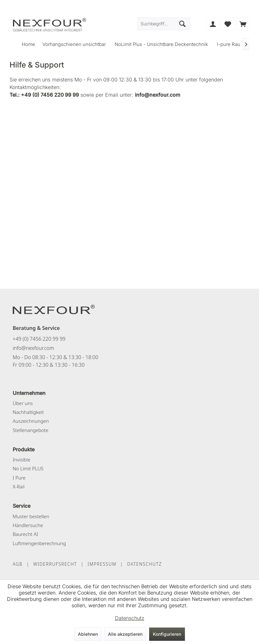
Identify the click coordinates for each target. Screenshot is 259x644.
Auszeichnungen (31, 421)
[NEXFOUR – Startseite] (54, 309)
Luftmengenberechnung (39, 543)
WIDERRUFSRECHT (55, 564)
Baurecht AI (25, 534)
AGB (18, 564)
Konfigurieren (167, 634)
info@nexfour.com (33, 348)
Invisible (22, 460)
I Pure (19, 478)
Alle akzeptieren (125, 634)
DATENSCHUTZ (144, 564)
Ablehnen (88, 634)
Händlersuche (28, 525)
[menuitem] (243, 24)
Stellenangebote (31, 430)
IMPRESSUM (102, 564)
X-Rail (19, 486)
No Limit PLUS (28, 468)
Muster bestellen (31, 516)
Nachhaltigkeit (28, 412)
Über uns (23, 403)
